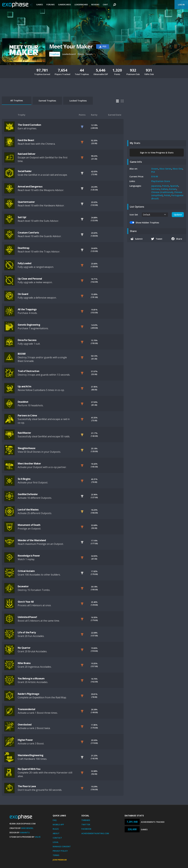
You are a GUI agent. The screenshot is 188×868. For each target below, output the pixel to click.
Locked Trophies (78, 101)
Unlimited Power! (27, 617)
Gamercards (65, 5)
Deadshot (23, 402)
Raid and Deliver (27, 154)
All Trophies (17, 100)
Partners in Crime (27, 415)
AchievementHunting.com (95, 833)
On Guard (23, 294)
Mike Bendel (27, 828)
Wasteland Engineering (30, 755)
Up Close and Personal (30, 279)
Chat (105, 5)
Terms (56, 855)
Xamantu (25, 832)
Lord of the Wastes (28, 510)
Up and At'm (24, 386)
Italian (164, 189)
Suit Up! (22, 217)
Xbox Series (165, 169)
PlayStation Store (161, 181)
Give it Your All (26, 602)
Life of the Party (27, 632)
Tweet (157, 239)
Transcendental (26, 709)
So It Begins (24, 479)
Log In (181, 5)
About (56, 833)
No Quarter (24, 648)
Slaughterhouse (27, 448)
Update (178, 215)
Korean (173, 189)
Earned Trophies (47, 101)
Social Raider (25, 171)
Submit (137, 239)
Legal (56, 842)
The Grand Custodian (29, 125)
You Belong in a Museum (31, 678)
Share (177, 239)
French (165, 186)
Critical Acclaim (26, 571)
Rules (56, 829)
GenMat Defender (28, 494)
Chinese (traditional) (162, 192)
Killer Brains (24, 663)
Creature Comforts (28, 233)
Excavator (23, 586)
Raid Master (24, 433)
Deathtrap (23, 248)
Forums (51, 5)
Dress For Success (27, 340)
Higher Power (25, 740)
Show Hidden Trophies (147, 223)
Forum (89, 54)
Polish (167, 195)
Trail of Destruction (28, 371)
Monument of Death (29, 525)
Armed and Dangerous (30, 187)
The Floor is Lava (27, 786)
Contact (57, 838)
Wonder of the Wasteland (32, 540)
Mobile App (58, 824)
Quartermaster (26, 202)
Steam (155, 169)
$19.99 (155, 177)
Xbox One (178, 169)
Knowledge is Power (29, 556)
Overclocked (25, 725)
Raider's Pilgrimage (28, 694)
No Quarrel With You (29, 769)
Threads (86, 820)
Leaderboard (81, 5)
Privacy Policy (60, 851)
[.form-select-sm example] (155, 215)
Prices (81, 54)
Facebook (86, 829)
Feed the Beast (26, 140)
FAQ (55, 820)
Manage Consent (62, 846)
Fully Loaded (24, 263)
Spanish (174, 186)
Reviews (95, 5)
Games (40, 5)
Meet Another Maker (29, 464)
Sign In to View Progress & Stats (157, 153)
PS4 (153, 172)
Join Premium (60, 860)
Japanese (156, 186)
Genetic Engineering (29, 325)
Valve (38, 837)
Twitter (86, 824)
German (155, 189)
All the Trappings (27, 309)
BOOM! (22, 354)
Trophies (55, 54)
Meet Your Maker (71, 46)
